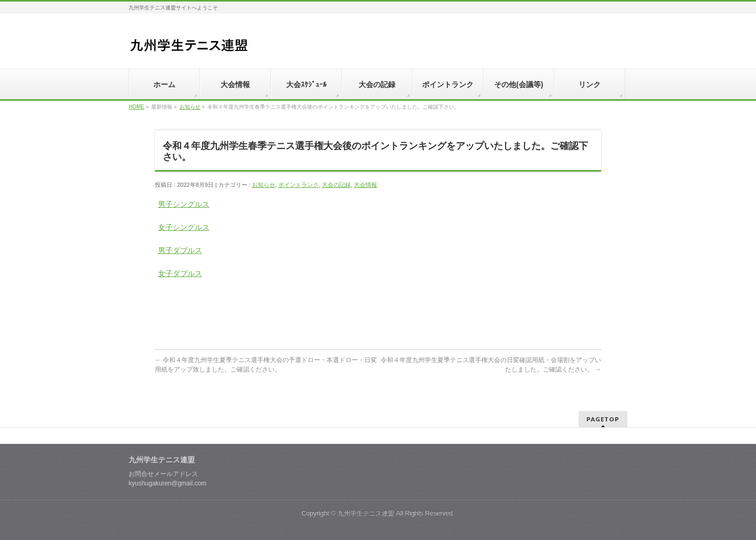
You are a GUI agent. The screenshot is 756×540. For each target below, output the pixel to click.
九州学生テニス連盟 (366, 513)
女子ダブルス (180, 273)
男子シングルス (184, 204)
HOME (136, 107)
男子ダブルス (180, 250)
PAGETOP (603, 419)
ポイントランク (298, 185)
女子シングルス (184, 227)
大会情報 (365, 185)
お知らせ (190, 107)
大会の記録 (336, 185)
